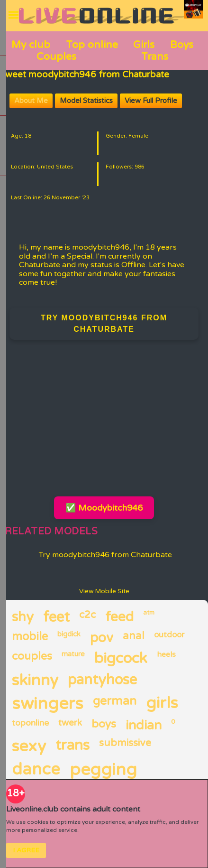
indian (144, 725)
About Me (31, 101)
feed (119, 617)
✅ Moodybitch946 (104, 508)
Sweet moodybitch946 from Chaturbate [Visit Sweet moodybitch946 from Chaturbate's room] (85, 75)
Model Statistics (86, 101)
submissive (125, 743)
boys (104, 724)
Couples (56, 56)
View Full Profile (151, 101)
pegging (103, 770)
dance (36, 770)
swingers (48, 704)
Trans (155, 56)
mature (73, 654)
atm (149, 613)
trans (72, 746)
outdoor (169, 635)
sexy (29, 747)
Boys (182, 45)
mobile (30, 637)
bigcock (121, 659)
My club (31, 45)
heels (166, 655)
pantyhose (102, 680)
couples (32, 657)
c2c (87, 615)
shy (23, 617)
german (115, 701)
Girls (144, 45)
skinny (35, 681)
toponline (30, 723)
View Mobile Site (104, 592)
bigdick (69, 634)
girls (162, 703)
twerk (70, 723)
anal (134, 636)
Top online (92, 45)
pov (102, 638)
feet (56, 618)
